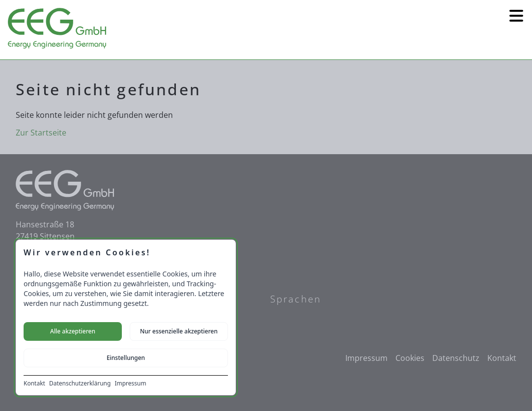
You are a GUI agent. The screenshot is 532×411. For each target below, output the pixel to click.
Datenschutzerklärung (80, 384)
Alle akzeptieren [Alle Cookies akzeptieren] (73, 331)
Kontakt (34, 384)
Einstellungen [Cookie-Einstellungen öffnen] (126, 358)
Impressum (130, 384)
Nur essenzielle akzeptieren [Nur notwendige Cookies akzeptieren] (179, 331)
